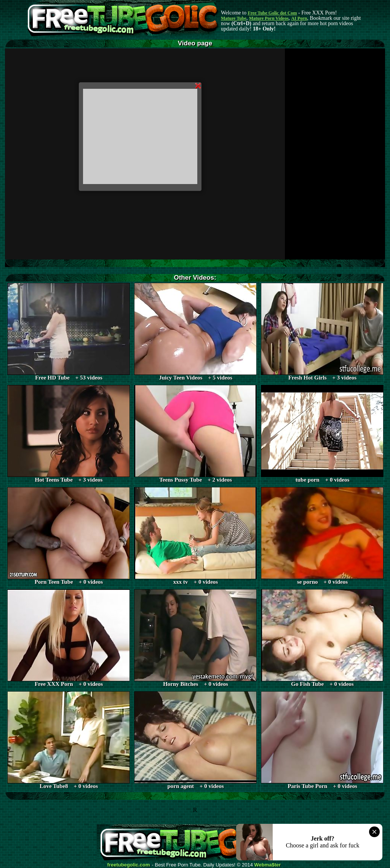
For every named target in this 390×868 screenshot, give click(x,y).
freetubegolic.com (129, 865)
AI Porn (299, 18)
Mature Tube (234, 18)
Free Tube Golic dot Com (272, 13)
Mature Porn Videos (269, 18)
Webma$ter (268, 865)
